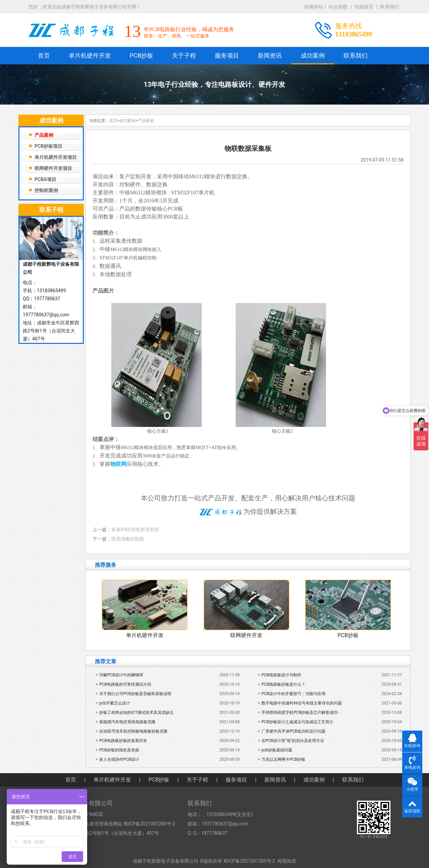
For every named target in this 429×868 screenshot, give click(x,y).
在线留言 (364, 7)
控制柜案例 (46, 190)
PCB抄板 (141, 55)
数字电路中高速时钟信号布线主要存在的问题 (302, 703)
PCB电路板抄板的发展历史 (123, 741)
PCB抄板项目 (48, 146)
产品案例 (44, 135)
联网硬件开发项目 (53, 168)
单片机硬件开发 (90, 55)
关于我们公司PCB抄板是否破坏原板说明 (135, 694)
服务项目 (227, 55)
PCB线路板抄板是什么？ (283, 684)
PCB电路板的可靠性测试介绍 (125, 684)
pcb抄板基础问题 (277, 750)
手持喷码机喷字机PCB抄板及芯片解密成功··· (301, 712)
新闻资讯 (270, 55)
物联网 (118, 464)
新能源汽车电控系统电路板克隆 (127, 722)
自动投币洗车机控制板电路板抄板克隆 (133, 731)
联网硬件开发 (246, 635)
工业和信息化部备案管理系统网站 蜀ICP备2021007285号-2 (114, 824)
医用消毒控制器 (128, 539)
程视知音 (287, 861)
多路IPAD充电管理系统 (135, 530)
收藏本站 (314, 7)
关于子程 (184, 55)
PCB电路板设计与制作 (281, 675)
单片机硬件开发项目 (56, 157)
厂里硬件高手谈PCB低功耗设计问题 (293, 731)
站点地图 (338, 7)
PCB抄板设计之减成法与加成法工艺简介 (297, 722)
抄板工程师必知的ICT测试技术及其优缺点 (136, 712)
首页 (44, 55)
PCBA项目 (45, 179)
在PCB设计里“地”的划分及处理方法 (293, 741)
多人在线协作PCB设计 (119, 759)
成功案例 (313, 55)
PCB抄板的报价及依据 (119, 750)
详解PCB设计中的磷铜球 (121, 675)
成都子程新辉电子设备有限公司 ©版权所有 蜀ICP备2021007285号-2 (204, 861)
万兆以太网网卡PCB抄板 (283, 759)
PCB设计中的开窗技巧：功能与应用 (293, 694)
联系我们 (389, 7)
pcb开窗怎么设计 (115, 703)
